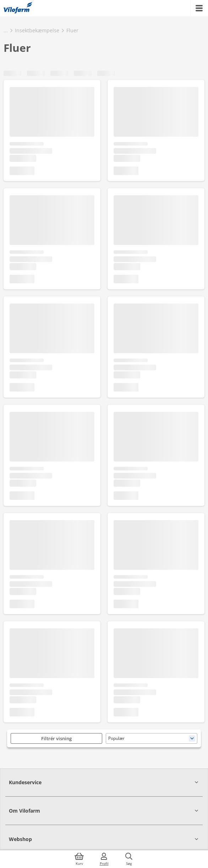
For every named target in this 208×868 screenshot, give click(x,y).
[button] (104, 782)
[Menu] (199, 8)
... (6, 30)
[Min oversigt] (18, 8)
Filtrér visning (56, 738)
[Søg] (129, 859)
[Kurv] (79, 859)
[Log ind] (104, 859)
